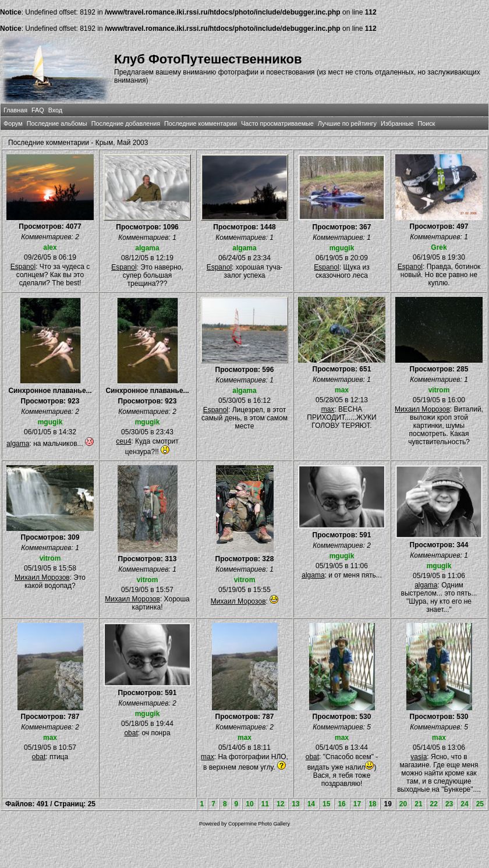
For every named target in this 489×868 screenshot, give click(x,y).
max (342, 390)
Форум (13, 123)
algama (147, 248)
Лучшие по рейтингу (347, 123)
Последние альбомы (57, 123)
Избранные (397, 123)
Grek (439, 247)
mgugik (342, 248)
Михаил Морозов (422, 409)
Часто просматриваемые (277, 123)
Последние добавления (126, 123)
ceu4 (123, 441)
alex (50, 247)
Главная (15, 110)
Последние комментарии (201, 123)
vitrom (439, 390)
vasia (419, 757)
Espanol (23, 267)
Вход (55, 110)
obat (39, 757)
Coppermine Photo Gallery (259, 824)
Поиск (426, 123)
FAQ (38, 110)
